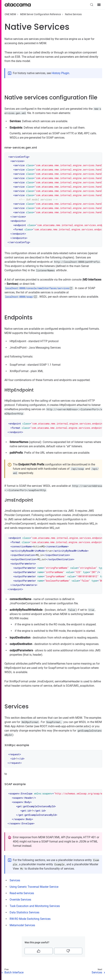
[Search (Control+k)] (92, 5)
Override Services (20, 900)
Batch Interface (14, 972)
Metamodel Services (22, 925)
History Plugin (60, 73)
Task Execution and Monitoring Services (35, 906)
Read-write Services (22, 893)
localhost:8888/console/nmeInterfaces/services (37, 288)
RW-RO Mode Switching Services (30, 919)
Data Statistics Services (24, 912)
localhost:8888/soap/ (19, 297)
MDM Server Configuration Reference (40, 14)
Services (15, 880)
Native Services (73, 14)
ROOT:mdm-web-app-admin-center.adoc (65, 726)
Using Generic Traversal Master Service (34, 887)
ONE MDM (10, 14)
